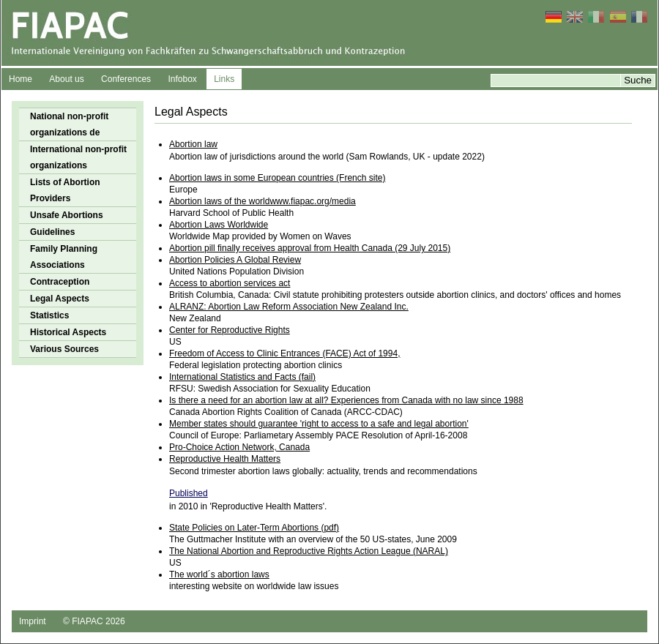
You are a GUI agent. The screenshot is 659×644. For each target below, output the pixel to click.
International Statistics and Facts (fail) (242, 377)
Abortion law (193, 144)
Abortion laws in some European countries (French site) (277, 178)
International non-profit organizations (78, 157)
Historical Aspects (68, 332)
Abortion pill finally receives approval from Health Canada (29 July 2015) (310, 248)
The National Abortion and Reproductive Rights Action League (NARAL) (309, 551)
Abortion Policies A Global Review (235, 260)
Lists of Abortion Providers (65, 190)
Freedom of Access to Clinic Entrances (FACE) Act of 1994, (284, 353)
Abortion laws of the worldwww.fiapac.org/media (263, 201)
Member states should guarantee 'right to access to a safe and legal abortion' (319, 424)
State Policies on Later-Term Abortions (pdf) (254, 528)
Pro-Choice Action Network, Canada (239, 447)
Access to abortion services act (230, 283)
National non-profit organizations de (69, 124)
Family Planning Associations (64, 257)
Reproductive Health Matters (225, 459)
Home (21, 79)
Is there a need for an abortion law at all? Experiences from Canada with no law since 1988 (346, 400)
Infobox (182, 79)
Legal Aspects (60, 299)
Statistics (49, 315)
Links (224, 79)
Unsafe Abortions (67, 215)
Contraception (60, 282)
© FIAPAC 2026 (94, 621)
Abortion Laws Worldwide (219, 225)
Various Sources (64, 349)
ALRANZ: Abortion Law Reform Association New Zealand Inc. (289, 307)
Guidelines (52, 232)
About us (66, 79)
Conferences (126, 79)
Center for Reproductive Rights (230, 330)
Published (189, 493)
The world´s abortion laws (219, 574)
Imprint (33, 621)
